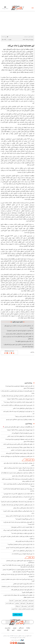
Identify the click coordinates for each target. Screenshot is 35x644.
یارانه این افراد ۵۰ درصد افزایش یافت (24, 541)
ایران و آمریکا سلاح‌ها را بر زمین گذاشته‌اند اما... (22, 554)
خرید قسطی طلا (30, 603)
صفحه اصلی (31, 37)
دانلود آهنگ (23, 603)
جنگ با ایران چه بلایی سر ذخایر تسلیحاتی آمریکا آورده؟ (20, 544)
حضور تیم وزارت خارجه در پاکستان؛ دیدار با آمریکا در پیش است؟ (18, 402)
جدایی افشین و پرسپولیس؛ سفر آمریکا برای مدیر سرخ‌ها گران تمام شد (17, 456)
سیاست (26, 37)
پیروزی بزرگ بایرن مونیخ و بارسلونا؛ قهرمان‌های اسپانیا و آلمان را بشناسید (19, 490)
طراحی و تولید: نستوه (17, 640)
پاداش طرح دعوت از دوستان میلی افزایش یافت (22, 590)
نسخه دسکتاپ (17, 615)
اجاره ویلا (11, 601)
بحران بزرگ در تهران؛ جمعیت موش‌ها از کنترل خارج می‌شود (19, 453)
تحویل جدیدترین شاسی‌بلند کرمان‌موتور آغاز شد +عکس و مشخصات (17, 587)
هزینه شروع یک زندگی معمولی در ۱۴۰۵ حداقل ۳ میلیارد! (20, 399)
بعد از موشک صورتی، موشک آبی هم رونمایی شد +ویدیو (20, 447)
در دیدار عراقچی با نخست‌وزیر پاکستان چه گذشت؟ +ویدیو (19, 548)
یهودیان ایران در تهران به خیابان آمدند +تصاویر (22, 450)
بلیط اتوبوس (14, 609)
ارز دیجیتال (18, 606)
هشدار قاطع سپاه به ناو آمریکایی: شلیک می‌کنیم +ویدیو (19, 334)
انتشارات (19, 630)
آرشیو (13, 630)
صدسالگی (21, 628)
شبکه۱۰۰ (28, 628)
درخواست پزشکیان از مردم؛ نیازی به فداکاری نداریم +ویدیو (19, 420)
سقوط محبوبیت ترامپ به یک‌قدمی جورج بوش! (22, 527)
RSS (8, 630)
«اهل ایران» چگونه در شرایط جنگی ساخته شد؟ (22, 533)
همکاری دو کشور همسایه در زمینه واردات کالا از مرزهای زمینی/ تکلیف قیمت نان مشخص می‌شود (18, 480)
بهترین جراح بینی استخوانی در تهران (26, 609)
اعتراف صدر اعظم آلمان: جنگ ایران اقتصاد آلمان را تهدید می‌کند (18, 530)
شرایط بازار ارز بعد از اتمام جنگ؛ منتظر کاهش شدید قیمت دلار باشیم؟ (17, 502)
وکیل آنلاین (25, 601)
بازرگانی (30, 557)
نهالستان (17, 603)
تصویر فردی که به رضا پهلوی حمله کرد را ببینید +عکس (20, 436)
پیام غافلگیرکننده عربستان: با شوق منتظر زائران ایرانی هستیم (19, 427)
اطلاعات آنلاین (18, 8)
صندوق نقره (31, 601)
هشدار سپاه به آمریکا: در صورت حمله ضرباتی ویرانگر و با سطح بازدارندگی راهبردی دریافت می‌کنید (19, 469)
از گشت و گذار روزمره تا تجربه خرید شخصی (23, 584)
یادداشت (26, 630)
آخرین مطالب (28, 460)
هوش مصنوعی (18, 601)
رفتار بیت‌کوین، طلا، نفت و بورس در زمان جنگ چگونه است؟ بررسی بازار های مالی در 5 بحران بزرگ (18, 566)
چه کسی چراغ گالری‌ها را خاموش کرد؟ (24, 519)
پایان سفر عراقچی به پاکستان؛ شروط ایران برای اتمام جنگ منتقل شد (17, 396)
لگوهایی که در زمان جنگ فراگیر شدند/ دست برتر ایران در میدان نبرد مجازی (18, 338)
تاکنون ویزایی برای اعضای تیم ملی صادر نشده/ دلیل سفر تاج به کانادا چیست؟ (19, 523)
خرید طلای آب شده (10, 603)
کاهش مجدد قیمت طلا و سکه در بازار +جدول (22, 476)
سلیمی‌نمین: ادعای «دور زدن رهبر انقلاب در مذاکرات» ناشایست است (17, 405)
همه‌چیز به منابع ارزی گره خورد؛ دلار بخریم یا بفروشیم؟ (19, 331)
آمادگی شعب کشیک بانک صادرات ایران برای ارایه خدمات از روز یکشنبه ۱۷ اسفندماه (18, 575)
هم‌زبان (15, 628)
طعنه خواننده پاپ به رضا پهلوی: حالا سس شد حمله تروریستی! (18, 494)
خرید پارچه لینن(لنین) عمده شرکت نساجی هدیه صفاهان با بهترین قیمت (18, 580)
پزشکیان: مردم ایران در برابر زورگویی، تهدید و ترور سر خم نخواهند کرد (17, 473)
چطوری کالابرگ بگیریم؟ (27, 592)
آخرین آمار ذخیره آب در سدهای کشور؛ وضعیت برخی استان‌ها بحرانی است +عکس (18, 498)
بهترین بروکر (24, 606)
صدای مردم (8, 628)
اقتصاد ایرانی (31, 606)
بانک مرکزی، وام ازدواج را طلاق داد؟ (23, 341)
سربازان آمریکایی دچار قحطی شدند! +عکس (23, 408)
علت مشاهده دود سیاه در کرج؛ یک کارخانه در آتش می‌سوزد (19, 516)
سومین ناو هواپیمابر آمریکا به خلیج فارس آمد (22, 433)
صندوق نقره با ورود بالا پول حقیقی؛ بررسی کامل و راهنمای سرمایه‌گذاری (20, 561)
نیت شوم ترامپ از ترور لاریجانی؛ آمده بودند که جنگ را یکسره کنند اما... (19, 413)
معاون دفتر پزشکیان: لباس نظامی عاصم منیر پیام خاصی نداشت (18, 444)
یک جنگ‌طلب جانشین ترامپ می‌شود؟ (24, 416)
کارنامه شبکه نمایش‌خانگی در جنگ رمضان (23, 508)
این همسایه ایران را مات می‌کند (21, 46)
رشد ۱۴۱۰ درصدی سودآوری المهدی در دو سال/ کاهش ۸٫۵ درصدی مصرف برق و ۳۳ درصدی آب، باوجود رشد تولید (18, 571)
